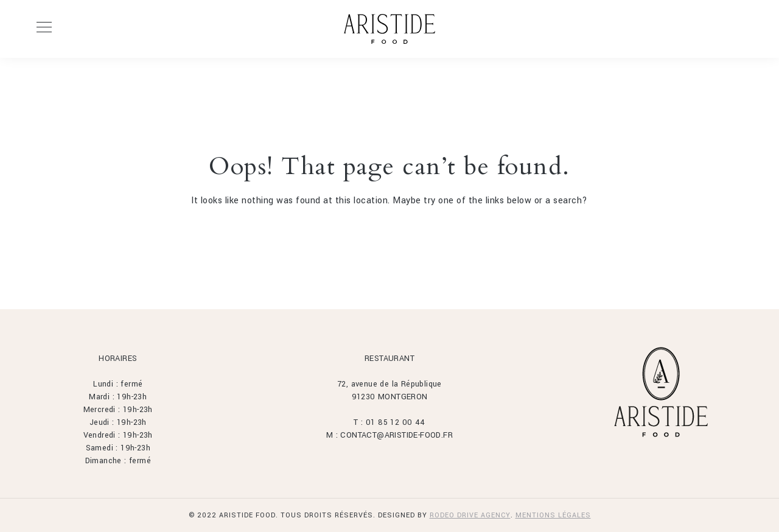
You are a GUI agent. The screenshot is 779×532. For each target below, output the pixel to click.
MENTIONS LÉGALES (553, 515)
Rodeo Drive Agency (470, 515)
